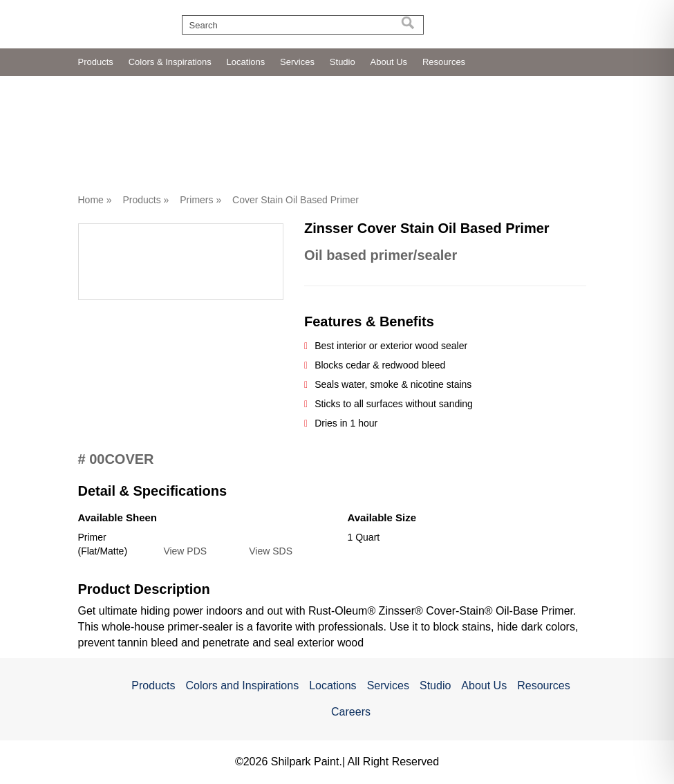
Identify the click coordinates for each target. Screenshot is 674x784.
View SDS (271, 551)
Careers (351, 712)
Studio (343, 62)
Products (96, 62)
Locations (246, 62)
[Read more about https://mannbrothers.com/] (449, 22)
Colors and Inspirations (242, 685)
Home (91, 200)
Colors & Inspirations (170, 62)
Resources (444, 62)
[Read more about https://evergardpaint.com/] (505, 21)
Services (297, 62)
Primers (196, 200)
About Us (389, 62)
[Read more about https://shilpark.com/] (562, 21)
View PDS (185, 551)
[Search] (408, 25)
